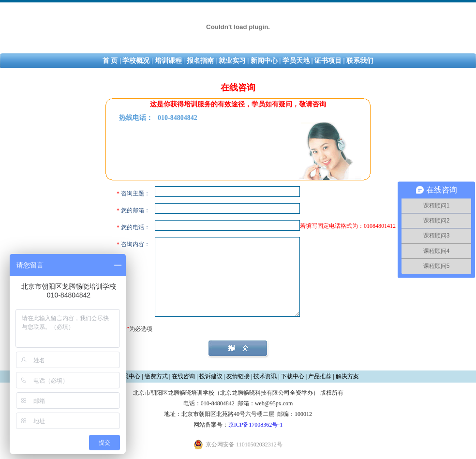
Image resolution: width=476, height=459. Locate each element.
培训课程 (168, 61)
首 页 (110, 61)
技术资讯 (265, 376)
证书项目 (328, 61)
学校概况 (136, 61)
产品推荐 (320, 376)
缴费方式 (156, 376)
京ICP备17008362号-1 (256, 425)
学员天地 (296, 61)
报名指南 (200, 61)
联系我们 (360, 61)
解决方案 (347, 376)
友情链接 (238, 376)
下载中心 (293, 376)
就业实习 (232, 61)
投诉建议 (211, 376)
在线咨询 (183, 376)
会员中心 (129, 376)
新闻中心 (264, 61)
